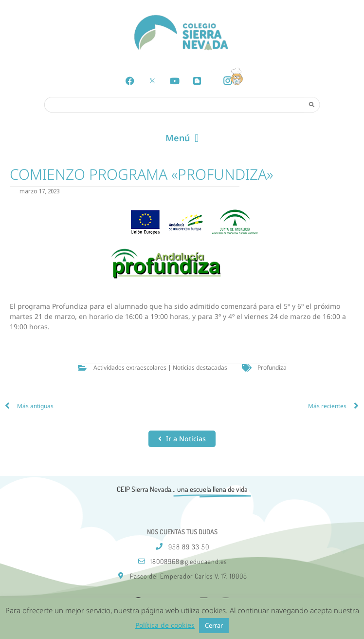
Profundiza (272, 367)
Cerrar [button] (214, 625)
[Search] (311, 104)
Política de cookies (165, 625)
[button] (182, 138)
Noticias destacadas (200, 367)
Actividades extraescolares (130, 367)
